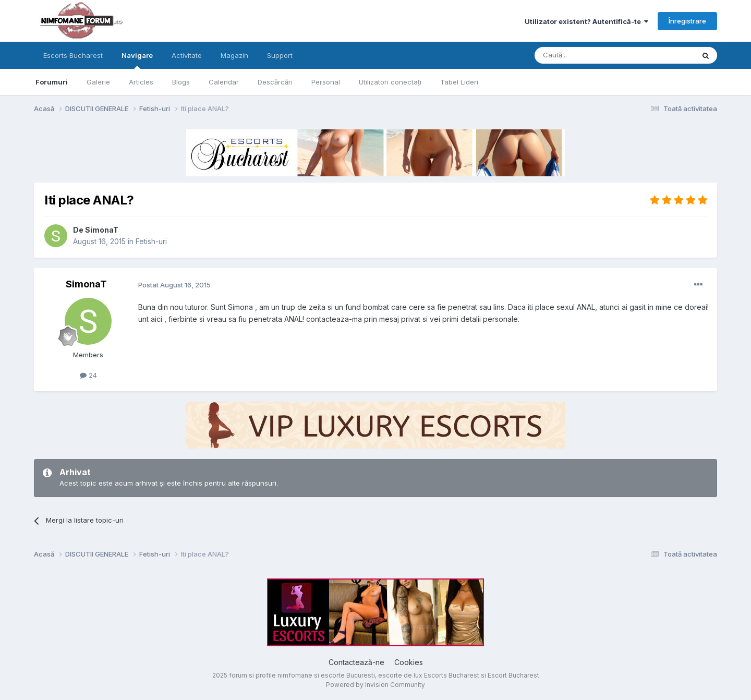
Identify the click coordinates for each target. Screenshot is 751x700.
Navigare (137, 60)
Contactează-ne (356, 662)
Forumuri (52, 82)
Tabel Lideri (459, 82)
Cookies (409, 662)
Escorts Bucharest (73, 55)
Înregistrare (687, 21)
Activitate (187, 55)
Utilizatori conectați (390, 82)
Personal (326, 82)
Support (280, 55)
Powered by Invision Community (375, 685)
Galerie (98, 82)
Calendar (224, 82)
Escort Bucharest (513, 675)
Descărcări (275, 82)
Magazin (234, 55)
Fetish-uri (151, 241)
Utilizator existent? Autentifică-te (586, 21)
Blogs (181, 82)
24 (88, 375)
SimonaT (102, 230)
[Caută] (588, 55)
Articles (141, 82)
